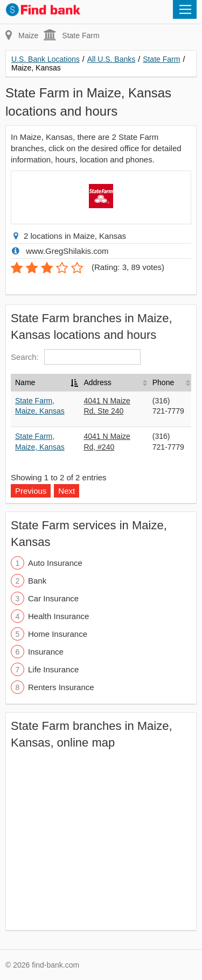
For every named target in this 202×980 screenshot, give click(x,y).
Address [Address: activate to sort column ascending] (97, 382)
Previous (31, 491)
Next (67, 491)
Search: (76, 357)
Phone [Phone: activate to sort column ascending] (163, 382)
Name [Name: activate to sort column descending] (25, 382)
